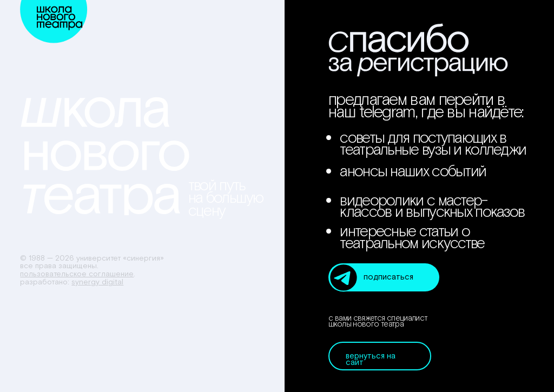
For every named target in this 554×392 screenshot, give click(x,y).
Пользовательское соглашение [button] (77, 274)
